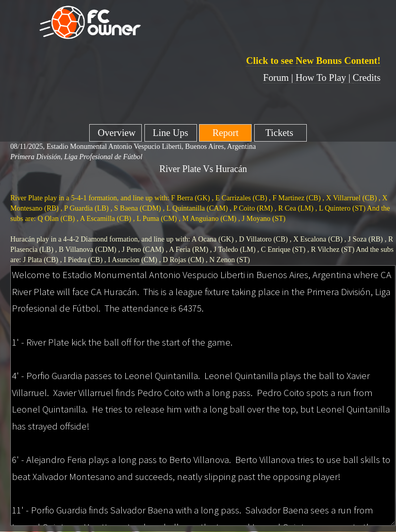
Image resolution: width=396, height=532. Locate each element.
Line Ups (170, 133)
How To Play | (324, 78)
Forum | (279, 78)
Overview (115, 133)
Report (226, 133)
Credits (367, 78)
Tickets (281, 133)
